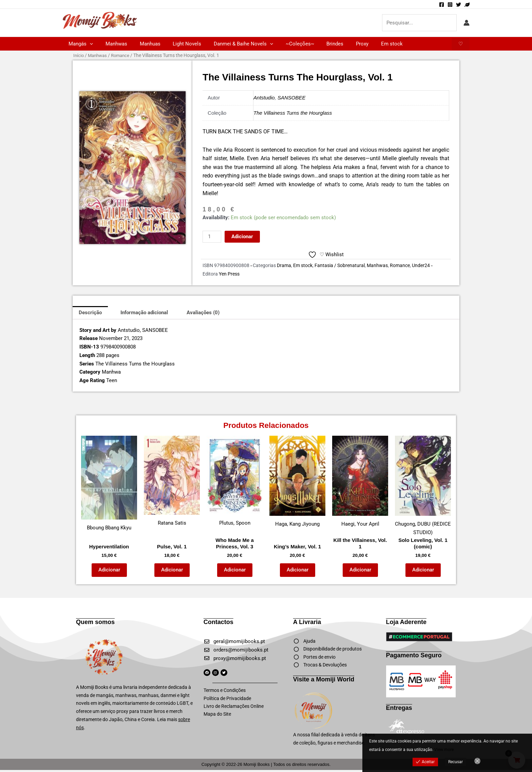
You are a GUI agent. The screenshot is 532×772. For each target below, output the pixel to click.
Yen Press (229, 274)
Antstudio (264, 98)
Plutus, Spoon (235, 481)
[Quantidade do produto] (212, 237)
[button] (89, 44)
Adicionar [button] (109, 570)
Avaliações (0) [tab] (203, 313)
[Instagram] (450, 5)
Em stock (373, 44)
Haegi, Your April (360, 482)
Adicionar (242, 237)
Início (79, 55)
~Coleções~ (287, 44)
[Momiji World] (467, 5)
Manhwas (113, 44)
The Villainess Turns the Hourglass (293, 113)
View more (444, 750)
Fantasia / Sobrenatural (340, 265)
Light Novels (179, 44)
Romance (124, 55)
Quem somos (95, 622)
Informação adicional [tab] (144, 313)
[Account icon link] (467, 23)
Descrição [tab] (90, 313)
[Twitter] (459, 5)
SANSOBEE (292, 98)
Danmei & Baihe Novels (233, 44)
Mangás (80, 44)
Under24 (421, 265)
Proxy (345, 44)
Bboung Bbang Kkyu (109, 483)
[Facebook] (442, 5)
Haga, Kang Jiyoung (297, 482)
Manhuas (144, 44)
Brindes (320, 44)
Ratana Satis (172, 481)
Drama (284, 265)
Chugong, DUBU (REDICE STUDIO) (423, 486)
